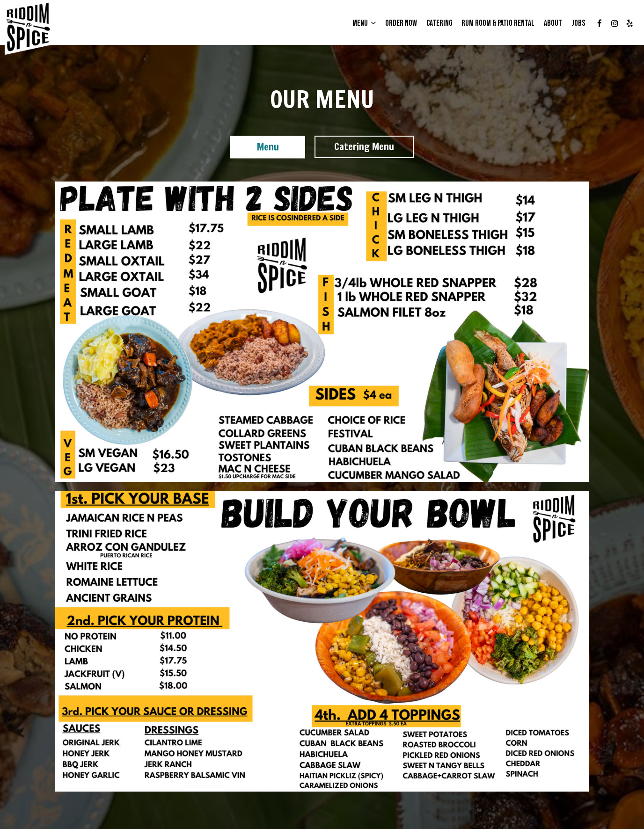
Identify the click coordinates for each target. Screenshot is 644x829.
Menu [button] (364, 23)
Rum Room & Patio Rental (498, 23)
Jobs (578, 23)
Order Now (401, 23)
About (553, 23)
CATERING (439, 23)
